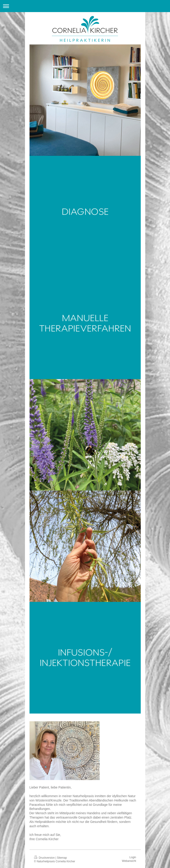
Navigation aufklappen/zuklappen (85, 6)
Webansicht (129, 861)
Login (133, 857)
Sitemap (62, 858)
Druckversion (45, 858)
